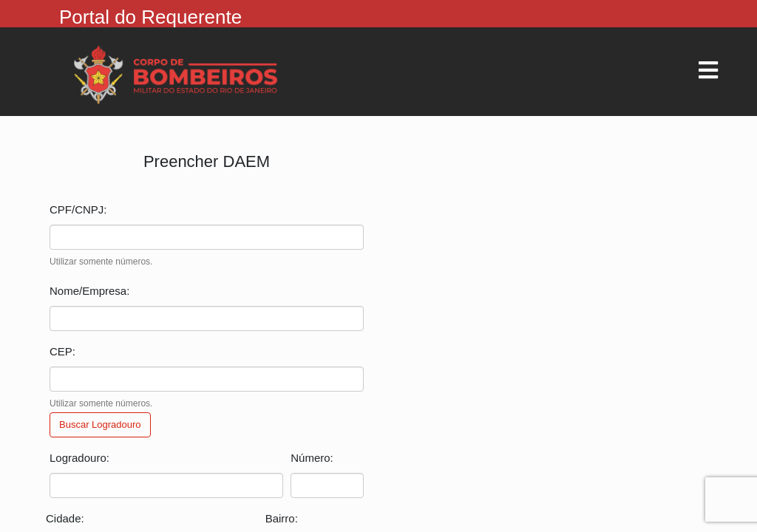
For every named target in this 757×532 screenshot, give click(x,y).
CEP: (62, 351)
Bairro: (282, 518)
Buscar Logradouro (100, 424)
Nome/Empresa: (89, 291)
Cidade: (65, 518)
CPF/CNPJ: (78, 209)
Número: (312, 458)
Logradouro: (79, 458)
